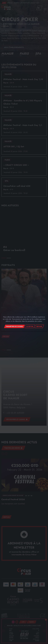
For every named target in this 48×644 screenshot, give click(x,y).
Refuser (39, 326)
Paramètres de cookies (14, 326)
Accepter (30, 326)
